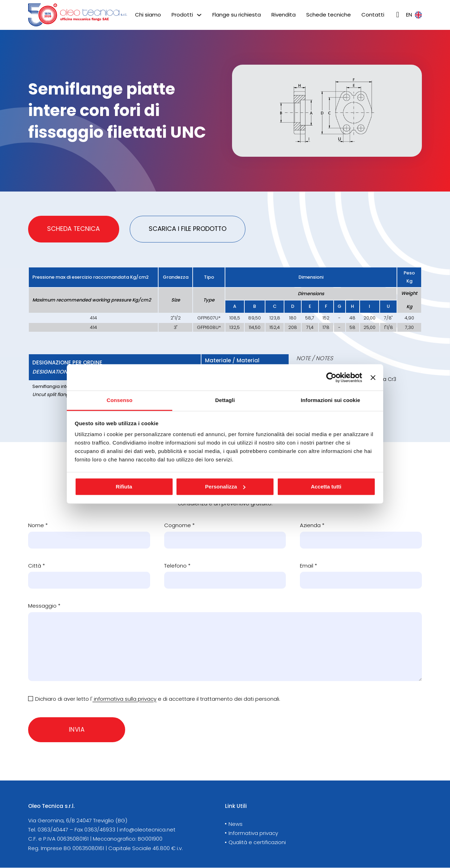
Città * (37, 566)
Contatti (373, 15)
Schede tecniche (329, 15)
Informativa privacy (253, 833)
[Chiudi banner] (373, 377)
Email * (308, 566)
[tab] (74, 229)
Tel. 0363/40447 (48, 830)
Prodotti (182, 15)
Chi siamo (148, 15)
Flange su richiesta (237, 15)
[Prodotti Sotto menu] (199, 15)
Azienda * (312, 526)
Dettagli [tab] (225, 400)
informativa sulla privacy (124, 699)
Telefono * (177, 566)
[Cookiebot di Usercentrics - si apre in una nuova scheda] (331, 377)
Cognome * (179, 526)
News (236, 824)
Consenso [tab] (119, 400)
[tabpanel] (225, 343)
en (414, 15)
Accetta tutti (326, 487)
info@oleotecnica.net (147, 830)
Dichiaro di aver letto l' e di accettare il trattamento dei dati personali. (158, 699)
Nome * (38, 526)
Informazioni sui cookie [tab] (331, 400)
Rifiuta (124, 487)
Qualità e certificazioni (257, 843)
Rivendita (284, 15)
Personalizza (225, 487)
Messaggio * (44, 606)
